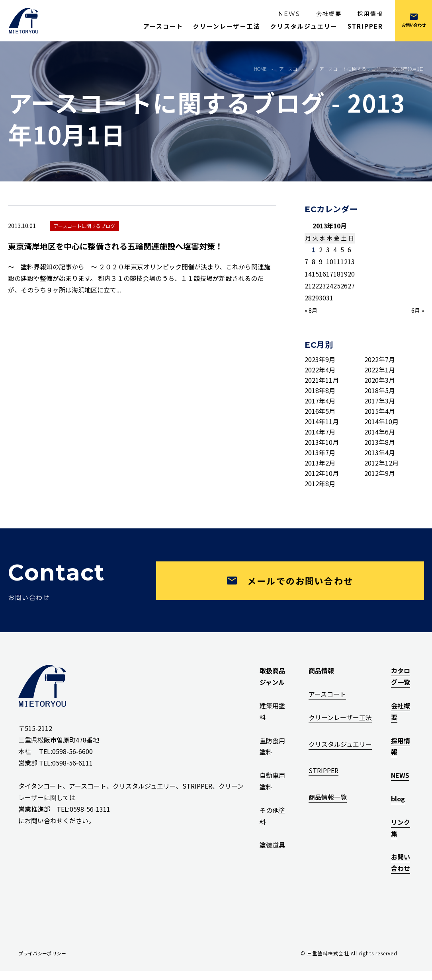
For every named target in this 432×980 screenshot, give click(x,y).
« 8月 (311, 310)
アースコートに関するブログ (84, 226)
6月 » (418, 310)
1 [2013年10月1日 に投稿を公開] (314, 249)
